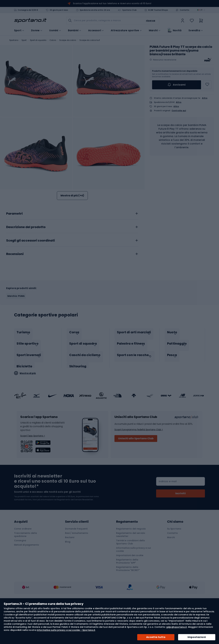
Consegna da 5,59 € (28, 10)
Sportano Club (129, 10)
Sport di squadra (38, 40)
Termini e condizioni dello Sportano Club (131, 575)
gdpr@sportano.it (177, 627)
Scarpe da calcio (68, 40)
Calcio (53, 40)
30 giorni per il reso (59, 10)
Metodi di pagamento (27, 577)
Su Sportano (174, 561)
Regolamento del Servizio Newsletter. (75, 532)
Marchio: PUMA (16, 332)
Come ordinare (23, 561)
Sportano (14, 40)
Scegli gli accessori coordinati (31, 277)
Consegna (20, 573)
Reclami (70, 570)
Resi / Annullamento (77, 566)
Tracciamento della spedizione (25, 567)
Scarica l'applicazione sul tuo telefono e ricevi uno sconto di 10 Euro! (112, 3)
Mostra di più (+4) (72, 196)
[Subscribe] (181, 526)
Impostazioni (197, 637)
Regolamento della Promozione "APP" (127, 594)
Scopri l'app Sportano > (33, 468)
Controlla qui (179, 111)
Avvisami (177, 85)
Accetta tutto (156, 637)
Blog (68, 574)
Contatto (185, 10)
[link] (183, 21)
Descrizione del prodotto (26, 263)
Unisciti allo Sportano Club (136, 471)
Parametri (14, 250)
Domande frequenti (76, 561)
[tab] (72, 249)
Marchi (153, 30)
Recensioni (15, 290)
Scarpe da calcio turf (90, 40)
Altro (205, 98)
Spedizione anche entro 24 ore (95, 10)
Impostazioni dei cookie (130, 588)
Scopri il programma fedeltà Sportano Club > (139, 462)
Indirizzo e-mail (168, 514)
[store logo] (30, 21)
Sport (24, 40)
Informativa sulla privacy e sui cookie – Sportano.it (66, 630)
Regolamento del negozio (131, 561)
